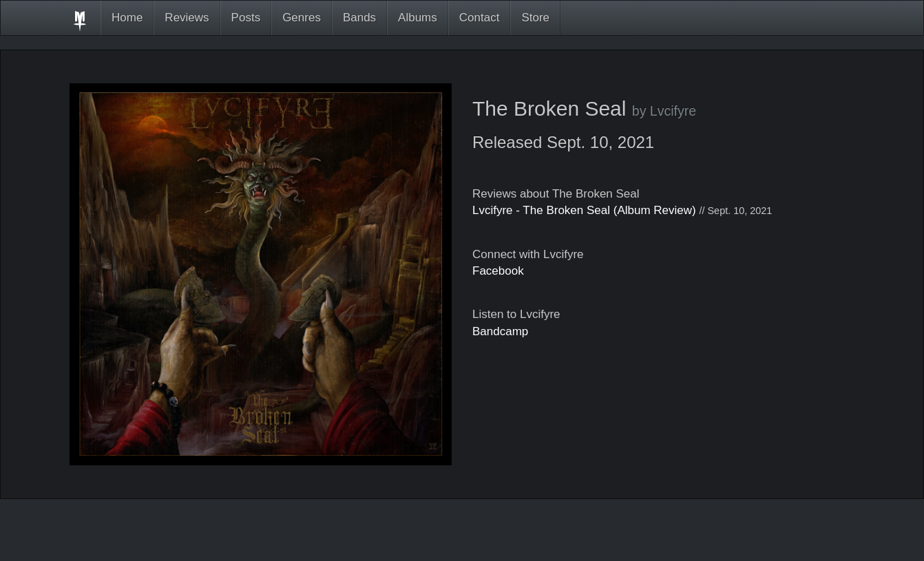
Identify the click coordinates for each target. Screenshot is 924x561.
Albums (418, 18)
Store (535, 18)
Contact (480, 18)
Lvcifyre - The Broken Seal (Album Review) (584, 210)
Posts (246, 18)
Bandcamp (500, 331)
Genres (302, 18)
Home (127, 18)
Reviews (187, 18)
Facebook (498, 271)
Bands (359, 18)
